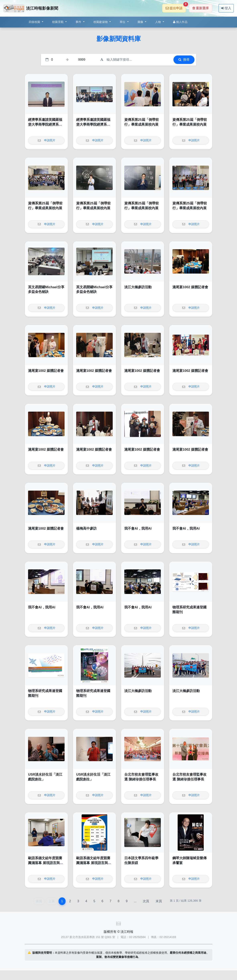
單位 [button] (123, 22)
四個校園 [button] (35, 22)
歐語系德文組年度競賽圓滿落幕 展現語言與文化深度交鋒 (46, 863)
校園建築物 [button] (101, 22)
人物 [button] (159, 22)
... (135, 901)
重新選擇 (201, 8)
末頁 (159, 901)
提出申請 (176, 7)
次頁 (146, 901)
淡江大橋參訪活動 (138, 287)
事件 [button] (79, 22)
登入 (226, 8)
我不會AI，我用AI (138, 528)
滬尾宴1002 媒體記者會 (190, 287)
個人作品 (180, 22)
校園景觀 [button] (58, 22)
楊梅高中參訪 (86, 528)
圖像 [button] (141, 22)
